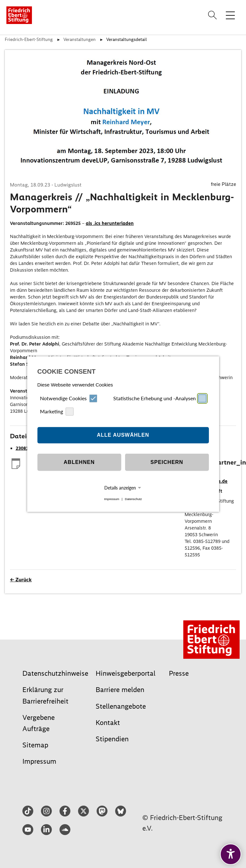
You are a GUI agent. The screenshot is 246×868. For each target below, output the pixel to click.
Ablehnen (79, 462)
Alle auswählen (123, 435)
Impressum (111, 499)
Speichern (167, 462)
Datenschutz (133, 499)
